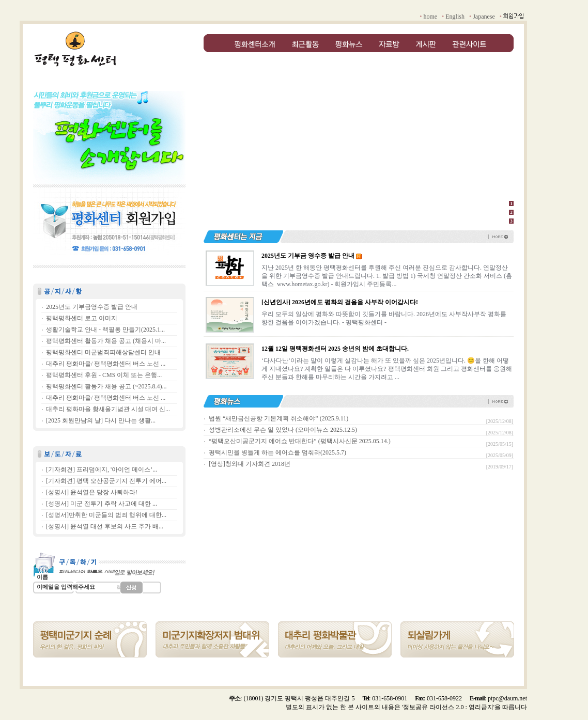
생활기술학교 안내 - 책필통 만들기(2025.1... (105, 330)
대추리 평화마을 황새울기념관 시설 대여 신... (108, 409)
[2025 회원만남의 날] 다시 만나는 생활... (101, 420)
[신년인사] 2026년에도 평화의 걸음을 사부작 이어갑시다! (340, 302)
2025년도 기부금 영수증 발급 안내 (308, 256)
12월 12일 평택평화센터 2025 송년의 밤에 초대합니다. (335, 349)
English (455, 17)
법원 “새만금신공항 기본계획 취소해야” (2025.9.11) (278, 418)
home (430, 17)
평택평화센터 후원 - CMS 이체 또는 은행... (104, 375)
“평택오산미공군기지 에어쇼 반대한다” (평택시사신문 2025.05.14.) (300, 441)
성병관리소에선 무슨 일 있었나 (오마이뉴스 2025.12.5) (283, 430)
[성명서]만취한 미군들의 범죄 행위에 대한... (106, 515)
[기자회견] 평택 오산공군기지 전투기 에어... (106, 481)
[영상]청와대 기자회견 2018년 (250, 464)
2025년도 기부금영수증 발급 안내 (92, 307)
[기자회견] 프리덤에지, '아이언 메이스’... (102, 469)
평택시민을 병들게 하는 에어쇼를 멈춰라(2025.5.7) (277, 452)
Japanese (484, 17)
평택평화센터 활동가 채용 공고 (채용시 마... (106, 341)
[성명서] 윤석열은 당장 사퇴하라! (92, 492)
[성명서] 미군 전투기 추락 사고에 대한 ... (102, 504)
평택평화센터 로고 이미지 (82, 318)
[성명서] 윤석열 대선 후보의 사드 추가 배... (105, 526)
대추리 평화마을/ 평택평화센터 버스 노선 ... (106, 364)
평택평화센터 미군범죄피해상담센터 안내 (103, 352)
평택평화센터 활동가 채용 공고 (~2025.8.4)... (106, 386)
